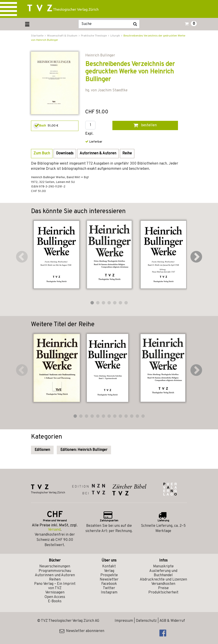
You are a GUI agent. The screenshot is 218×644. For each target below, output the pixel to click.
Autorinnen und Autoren (55, 575)
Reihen (55, 580)
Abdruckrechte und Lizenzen (163, 580)
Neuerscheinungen (55, 566)
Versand (54, 530)
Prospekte (109, 575)
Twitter (109, 588)
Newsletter (109, 580)
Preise (163, 588)
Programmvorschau (55, 571)
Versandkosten (163, 584)
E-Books (55, 601)
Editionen (42, 450)
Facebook (109, 584)
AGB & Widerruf (172, 621)
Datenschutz (146, 621)
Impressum (124, 621)
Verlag (109, 571)
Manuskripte (163, 566)
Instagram (109, 593)
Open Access (55, 597)
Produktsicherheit (163, 593)
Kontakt (109, 566)
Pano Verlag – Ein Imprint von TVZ (55, 586)
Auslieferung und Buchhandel (163, 573)
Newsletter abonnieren (82, 631)
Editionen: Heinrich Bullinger (84, 450)
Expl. (89, 134)
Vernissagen (55, 593)
